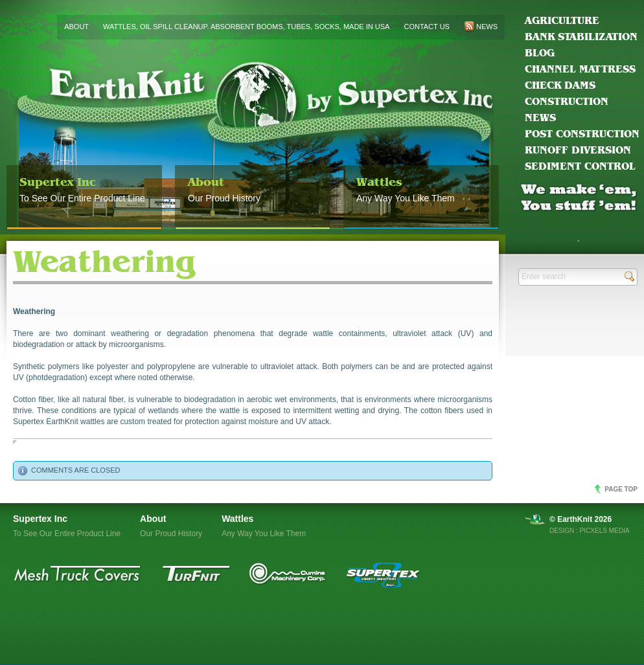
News (540, 118)
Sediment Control (580, 166)
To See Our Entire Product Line (84, 185)
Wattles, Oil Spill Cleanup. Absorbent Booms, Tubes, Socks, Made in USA (246, 27)
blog (540, 53)
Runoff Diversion (578, 150)
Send (629, 276)
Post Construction (582, 134)
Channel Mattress (580, 69)
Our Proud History (253, 185)
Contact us (427, 27)
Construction (567, 101)
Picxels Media (605, 531)
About (76, 27)
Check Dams (560, 85)
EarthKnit (253, 143)
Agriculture (562, 20)
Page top (621, 489)
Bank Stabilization (581, 37)
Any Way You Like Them (421, 185)
